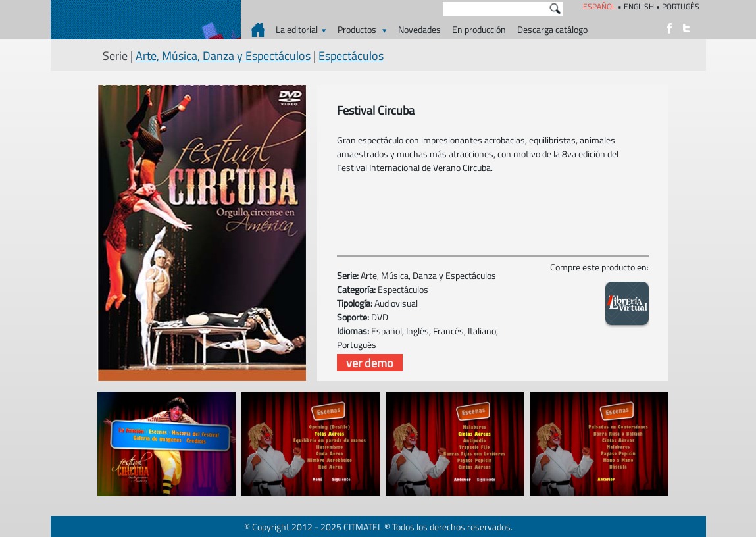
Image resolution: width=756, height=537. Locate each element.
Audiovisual (396, 303)
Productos (362, 29)
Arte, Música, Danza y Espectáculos (223, 56)
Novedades (419, 29)
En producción (479, 29)
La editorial (301, 29)
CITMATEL (363, 527)
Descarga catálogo (552, 29)
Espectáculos (351, 56)
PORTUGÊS (681, 6)
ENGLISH (639, 6)
